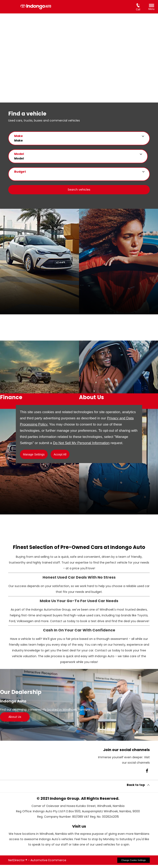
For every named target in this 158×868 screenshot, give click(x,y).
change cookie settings (134, 863)
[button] (79, 138)
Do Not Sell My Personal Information (81, 443)
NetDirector (17, 863)
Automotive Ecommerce (48, 863)
